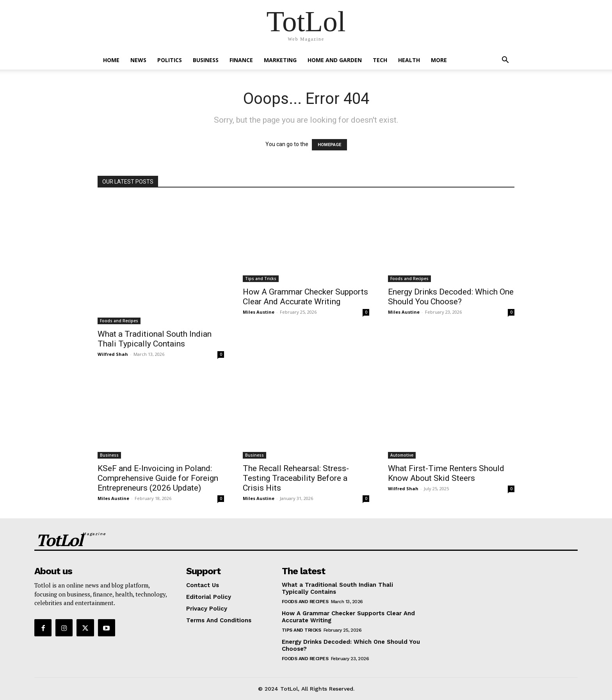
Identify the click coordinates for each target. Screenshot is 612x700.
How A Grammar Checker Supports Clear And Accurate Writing (305, 297)
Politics (170, 60)
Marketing (280, 60)
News (138, 60)
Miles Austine (259, 312)
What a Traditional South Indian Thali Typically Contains (155, 339)
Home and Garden (335, 60)
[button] (505, 61)
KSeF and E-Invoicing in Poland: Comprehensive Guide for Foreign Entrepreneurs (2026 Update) (158, 478)
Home (111, 60)
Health (409, 60)
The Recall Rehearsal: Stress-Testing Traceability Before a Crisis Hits (296, 478)
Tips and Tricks (261, 279)
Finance (241, 60)
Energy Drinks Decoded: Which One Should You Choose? (451, 297)
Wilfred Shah (113, 354)
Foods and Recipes (119, 321)
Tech (380, 60)
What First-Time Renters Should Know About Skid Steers (446, 473)
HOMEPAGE (329, 145)
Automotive (402, 455)
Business (206, 60)
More (439, 60)
